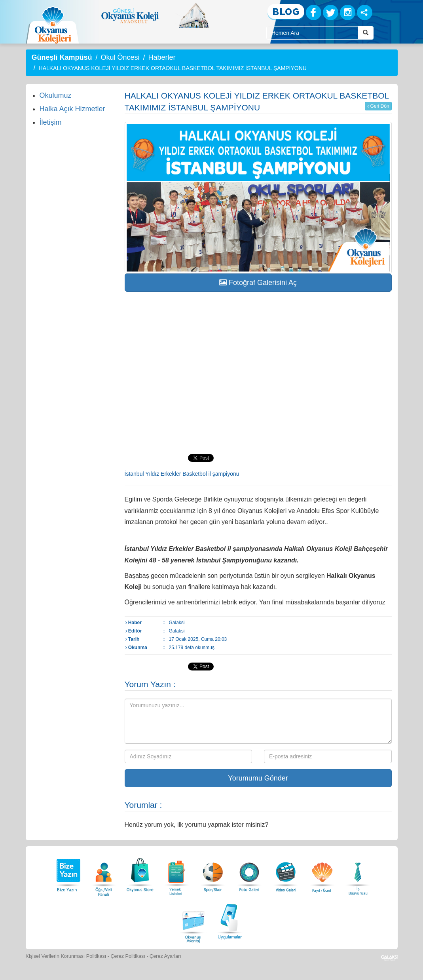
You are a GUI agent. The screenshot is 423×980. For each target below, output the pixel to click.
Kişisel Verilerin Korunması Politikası (66, 956)
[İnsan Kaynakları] (358, 873)
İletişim (51, 122)
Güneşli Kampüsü (62, 57)
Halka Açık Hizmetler (72, 109)
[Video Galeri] (286, 873)
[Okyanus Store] (140, 873)
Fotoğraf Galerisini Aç (258, 283)
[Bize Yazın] (67, 873)
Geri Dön (378, 106)
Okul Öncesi (120, 57)
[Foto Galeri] (249, 873)
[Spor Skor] (213, 873)
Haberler (162, 57)
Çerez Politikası (128, 956)
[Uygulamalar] (230, 920)
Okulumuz (56, 95)
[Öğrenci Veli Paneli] (104, 873)
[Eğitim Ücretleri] (322, 873)
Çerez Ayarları (165, 956)
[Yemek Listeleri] (176, 873)
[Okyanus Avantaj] (193, 920)
